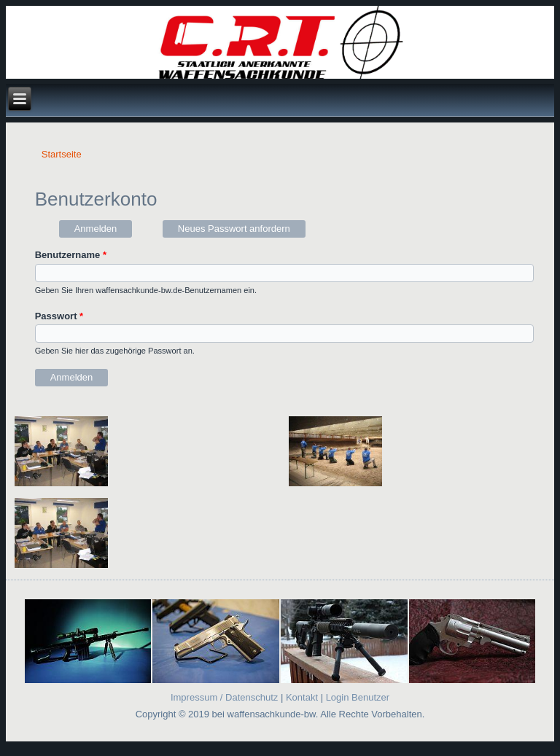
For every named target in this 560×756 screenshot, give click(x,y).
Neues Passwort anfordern (234, 229)
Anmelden (104, 227)
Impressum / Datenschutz (224, 697)
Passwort (59, 316)
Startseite (62, 154)
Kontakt (302, 697)
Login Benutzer (358, 697)
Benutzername (71, 255)
